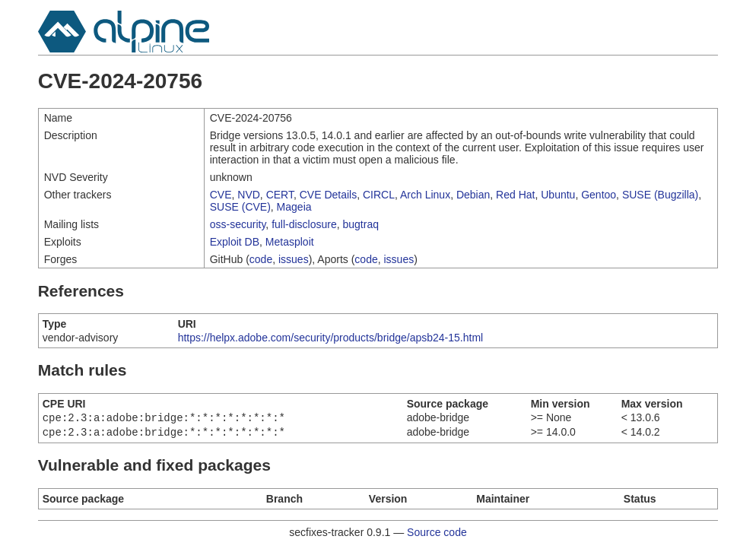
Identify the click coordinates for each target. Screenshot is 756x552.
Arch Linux (425, 195)
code (261, 259)
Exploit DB (235, 242)
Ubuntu (558, 195)
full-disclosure (304, 224)
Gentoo (599, 195)
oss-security (238, 224)
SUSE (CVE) (240, 207)
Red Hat (515, 195)
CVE (221, 195)
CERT (280, 195)
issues (294, 259)
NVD (249, 195)
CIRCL (379, 195)
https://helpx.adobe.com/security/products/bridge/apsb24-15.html (331, 338)
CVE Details (328, 195)
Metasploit (290, 242)
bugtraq (361, 224)
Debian (473, 195)
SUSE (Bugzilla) (660, 195)
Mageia (294, 207)
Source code (437, 535)
